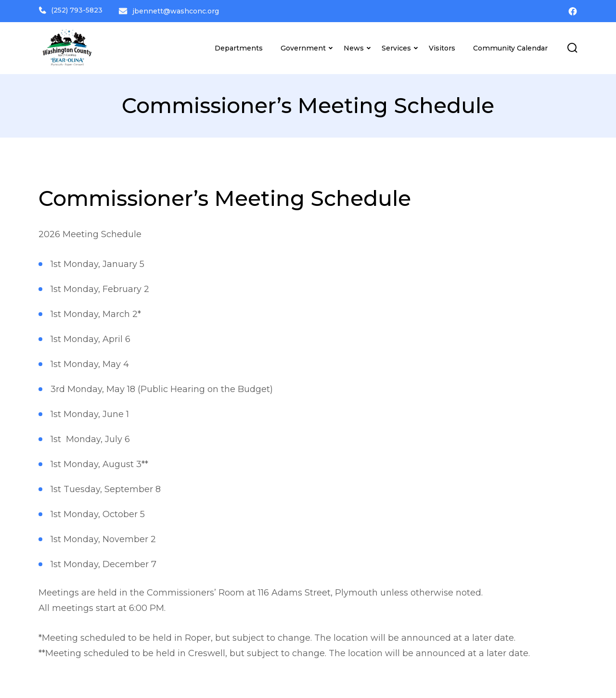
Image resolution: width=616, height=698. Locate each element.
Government (303, 46)
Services (396, 46)
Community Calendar (510, 46)
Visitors (442, 46)
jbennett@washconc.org (177, 10)
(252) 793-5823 (71, 10)
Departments (239, 46)
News (354, 46)
